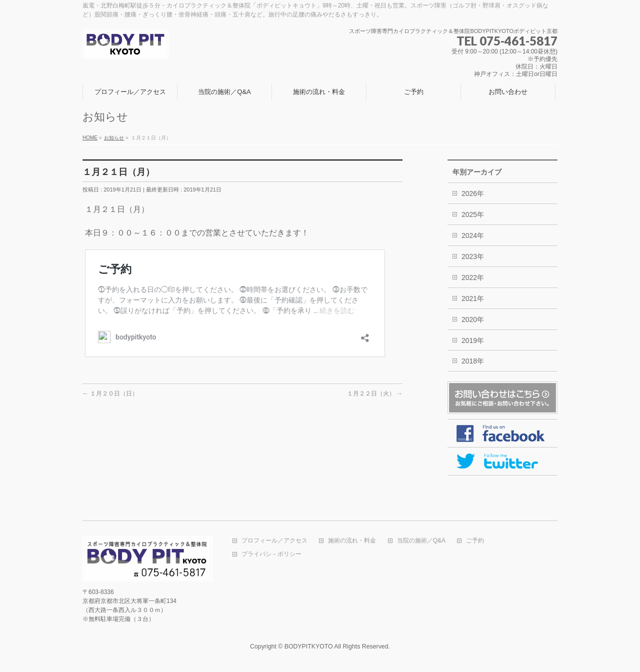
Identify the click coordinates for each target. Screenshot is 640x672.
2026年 (473, 193)
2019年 (473, 340)
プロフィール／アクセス (274, 541)
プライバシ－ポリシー (271, 554)
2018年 (473, 361)
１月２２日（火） (375, 393)
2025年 (473, 214)
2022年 (473, 277)
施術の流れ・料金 (352, 541)
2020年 (473, 319)
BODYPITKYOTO (309, 646)
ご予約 (475, 541)
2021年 (473, 298)
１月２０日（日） (110, 393)
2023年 (473, 256)
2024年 (473, 235)
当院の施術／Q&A (421, 541)
